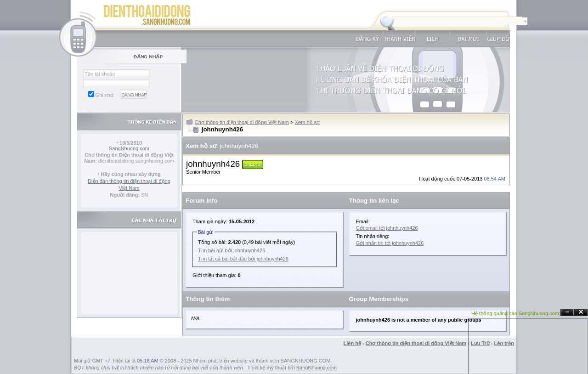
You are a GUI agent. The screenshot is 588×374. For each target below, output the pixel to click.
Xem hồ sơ (307, 122)
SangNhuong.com (129, 148)
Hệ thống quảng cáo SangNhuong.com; (516, 313)
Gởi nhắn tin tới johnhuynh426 (390, 243)
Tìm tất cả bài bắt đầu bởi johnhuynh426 (243, 259)
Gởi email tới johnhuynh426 (387, 228)
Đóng (581, 312)
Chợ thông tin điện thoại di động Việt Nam (242, 122)
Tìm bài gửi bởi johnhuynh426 (232, 250)
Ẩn (567, 312)
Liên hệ (352, 343)
